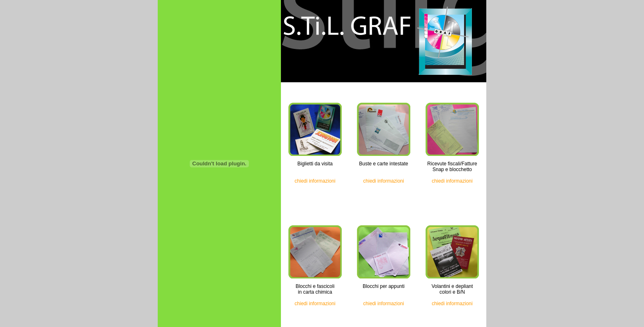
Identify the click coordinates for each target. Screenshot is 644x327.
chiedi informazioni (315, 181)
